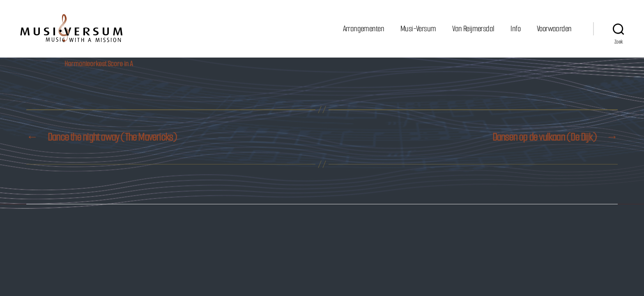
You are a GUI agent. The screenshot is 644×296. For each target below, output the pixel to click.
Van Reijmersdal (473, 29)
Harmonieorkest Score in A (99, 64)
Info (515, 29)
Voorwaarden (554, 29)
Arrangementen (363, 29)
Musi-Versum (418, 29)
